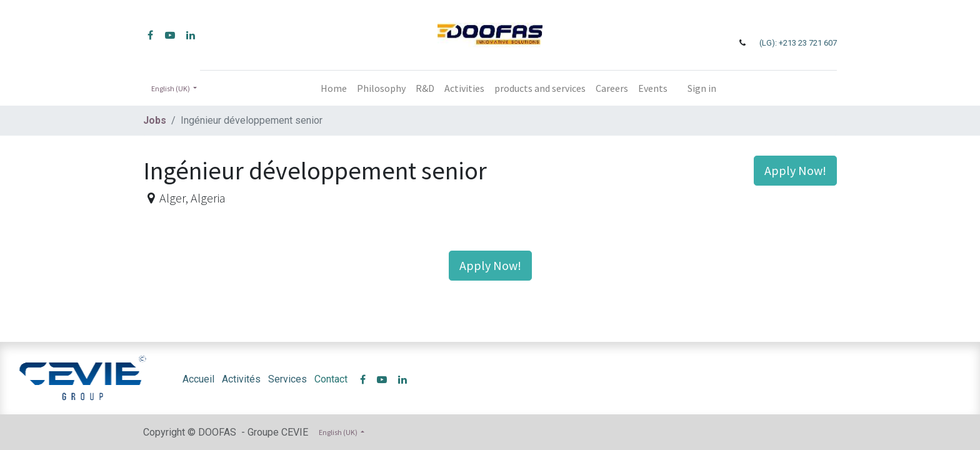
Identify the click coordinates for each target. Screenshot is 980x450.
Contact (331, 379)
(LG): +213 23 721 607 (798, 43)
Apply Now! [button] (795, 170)
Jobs (155, 120)
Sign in (702, 88)
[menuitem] (334, 88)
